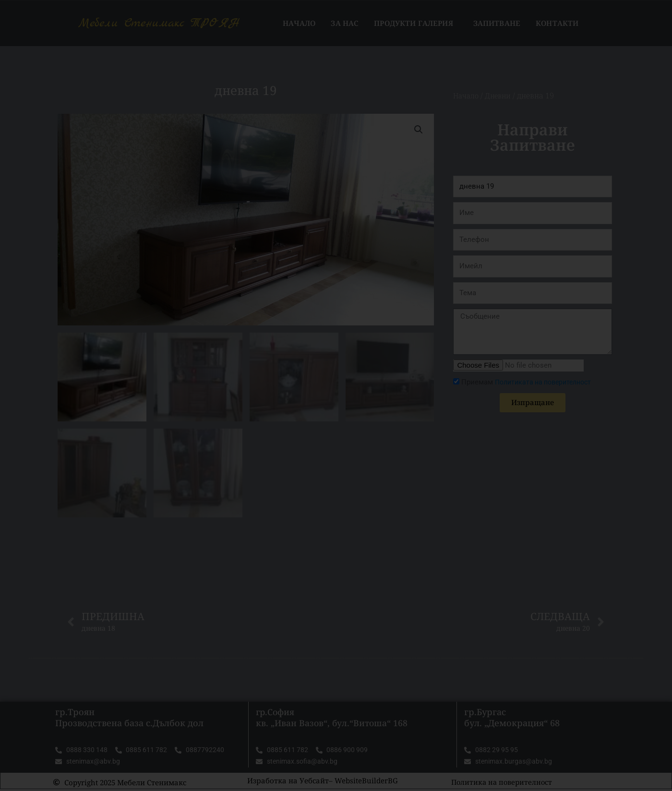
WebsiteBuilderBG (366, 782)
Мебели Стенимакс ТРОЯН (159, 23)
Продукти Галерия (416, 23)
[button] (418, 130)
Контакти (557, 23)
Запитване (497, 23)
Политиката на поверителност (547, 382)
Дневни (501, 96)
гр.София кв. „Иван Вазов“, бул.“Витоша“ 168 (333, 718)
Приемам (530, 382)
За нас (345, 23)
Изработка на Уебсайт (288, 782)
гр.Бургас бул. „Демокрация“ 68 (512, 718)
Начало (299, 23)
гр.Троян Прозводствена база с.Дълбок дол (129, 718)
